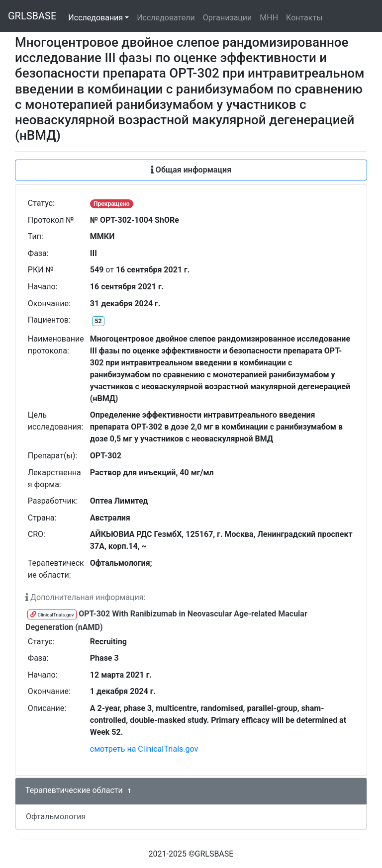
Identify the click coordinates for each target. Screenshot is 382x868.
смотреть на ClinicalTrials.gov (144, 749)
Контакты (304, 18)
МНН (269, 18)
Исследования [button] (95, 18)
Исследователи (166, 18)
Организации (228, 18)
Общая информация (191, 170)
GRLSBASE (32, 16)
